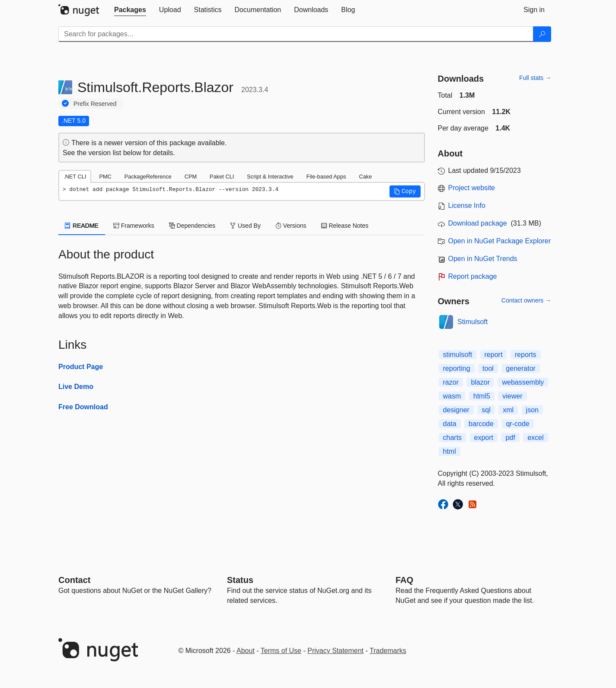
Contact (74, 580)
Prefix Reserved (95, 104)
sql (486, 410)
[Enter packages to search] (296, 34)
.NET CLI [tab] (75, 177)
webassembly (523, 382)
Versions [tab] (291, 226)
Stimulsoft (472, 322)
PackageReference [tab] (148, 177)
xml (508, 410)
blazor (480, 382)
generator (521, 368)
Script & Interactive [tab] (270, 177)
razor (451, 382)
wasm (452, 396)
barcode (481, 424)
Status (240, 580)
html (450, 451)
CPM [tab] (191, 177)
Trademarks (388, 651)
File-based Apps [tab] (326, 177)
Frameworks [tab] (134, 226)
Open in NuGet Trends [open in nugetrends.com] (483, 259)
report (494, 355)
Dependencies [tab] (192, 226)
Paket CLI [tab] (222, 177)
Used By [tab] (245, 226)
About (246, 651)
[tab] (130, 10)
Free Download (83, 407)
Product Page (81, 367)
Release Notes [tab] (345, 226)
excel (535, 438)
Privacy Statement (335, 651)
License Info (467, 205)
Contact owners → (526, 300)
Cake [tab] (365, 177)
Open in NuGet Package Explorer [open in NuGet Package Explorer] (500, 241)
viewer (512, 396)
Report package (473, 276)
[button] (405, 191)
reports (526, 355)
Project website (472, 188)
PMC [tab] (105, 177)
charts (453, 438)
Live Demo (76, 387)
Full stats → (535, 78)
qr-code (517, 424)
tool (488, 368)
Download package (478, 223)
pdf (510, 438)
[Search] (542, 34)
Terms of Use (281, 651)
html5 (482, 396)
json (532, 410)
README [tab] (82, 226)
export (484, 438)
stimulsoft (458, 355)
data (450, 424)
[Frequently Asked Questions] (404, 580)
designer (456, 410)
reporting (457, 368)
